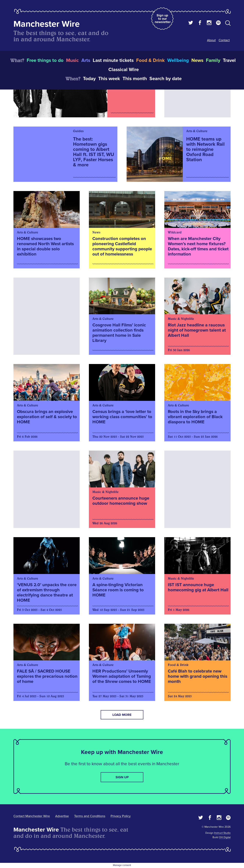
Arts (86, 60)
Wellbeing (178, 60)
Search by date (166, 79)
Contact (224, 40)
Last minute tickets (113, 60)
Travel (229, 60)
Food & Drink (150, 60)
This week (109, 79)
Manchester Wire (47, 24)
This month (135, 79)
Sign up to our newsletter (163, 19)
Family (213, 60)
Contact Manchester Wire (32, 816)
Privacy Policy (121, 816)
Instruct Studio (222, 833)
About (211, 40)
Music (72, 60)
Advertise (62, 816)
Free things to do (45, 60)
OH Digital (225, 837)
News (197, 60)
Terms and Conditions (90, 816)
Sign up (122, 777)
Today (89, 79)
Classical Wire (124, 70)
